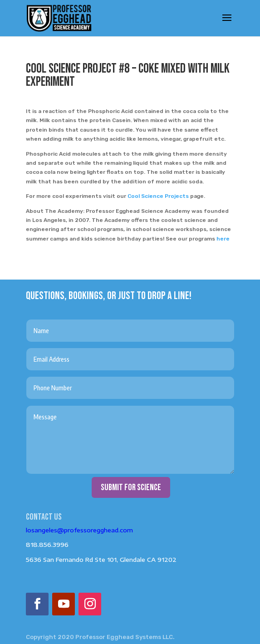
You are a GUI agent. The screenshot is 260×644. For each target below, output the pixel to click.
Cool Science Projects (158, 196)
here (223, 239)
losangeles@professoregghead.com (79, 530)
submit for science (131, 487)
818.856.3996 (47, 545)
